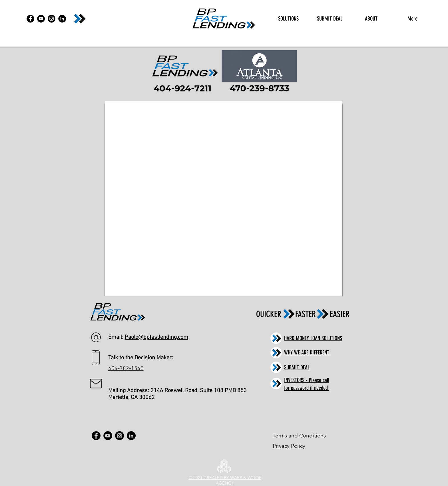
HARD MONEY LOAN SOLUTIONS (313, 338)
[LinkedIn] (62, 19)
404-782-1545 (126, 369)
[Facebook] (30, 19)
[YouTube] (41, 19)
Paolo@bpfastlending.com (156, 337)
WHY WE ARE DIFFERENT (307, 352)
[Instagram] (52, 19)
